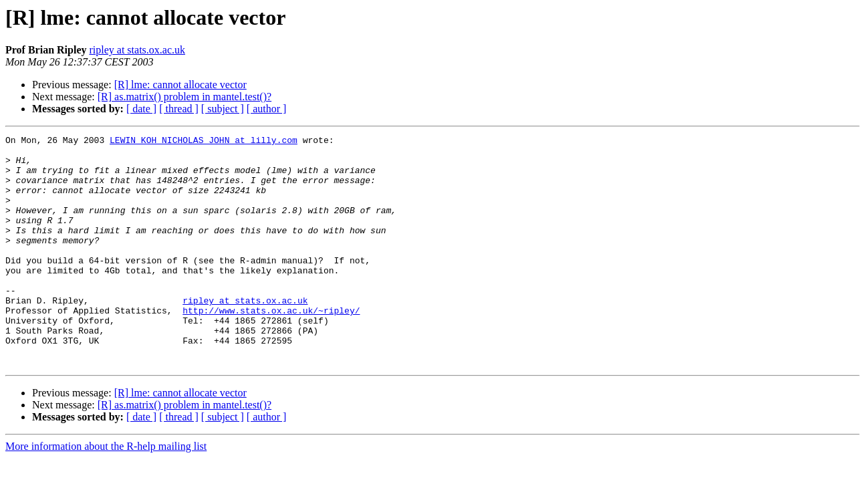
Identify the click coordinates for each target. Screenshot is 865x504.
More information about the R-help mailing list (106, 492)
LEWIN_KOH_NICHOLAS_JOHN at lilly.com (204, 142)
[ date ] (141, 109)
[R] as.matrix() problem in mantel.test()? (184, 97)
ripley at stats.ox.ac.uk (137, 50)
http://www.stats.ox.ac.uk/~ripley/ (271, 346)
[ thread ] (179, 109)
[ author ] (267, 109)
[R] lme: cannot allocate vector (180, 85)
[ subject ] (223, 109)
